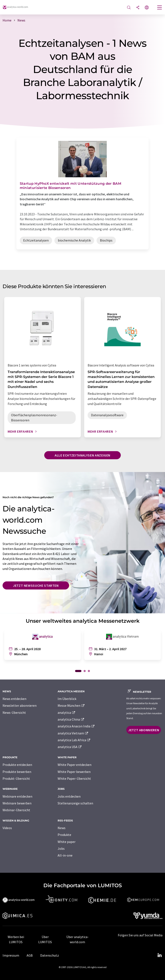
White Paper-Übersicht (74, 778)
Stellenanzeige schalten (75, 803)
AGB (30, 955)
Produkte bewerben (17, 772)
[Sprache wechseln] (147, 8)
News (62, 828)
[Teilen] (138, 8)
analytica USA (70, 747)
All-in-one (65, 855)
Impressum (11, 955)
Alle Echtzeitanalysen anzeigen (82, 455)
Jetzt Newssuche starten (36, 585)
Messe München (71, 705)
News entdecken (14, 699)
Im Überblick (67, 699)
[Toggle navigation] (160, 8)
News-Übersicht (14, 712)
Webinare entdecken (17, 796)
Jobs (61, 848)
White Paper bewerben (74, 772)
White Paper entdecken (75, 765)
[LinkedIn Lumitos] (159, 955)
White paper (67, 842)
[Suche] (129, 8)
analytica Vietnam (73, 733)
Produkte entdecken (17, 765)
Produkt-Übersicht (16, 778)
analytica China (71, 719)
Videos (7, 828)
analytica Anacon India (76, 726)
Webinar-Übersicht (16, 810)
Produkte (64, 835)
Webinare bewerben (17, 803)
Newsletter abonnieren (20, 705)
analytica (67, 712)
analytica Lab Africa (74, 740)
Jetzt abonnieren (144, 730)
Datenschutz (50, 955)
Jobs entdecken (69, 796)
